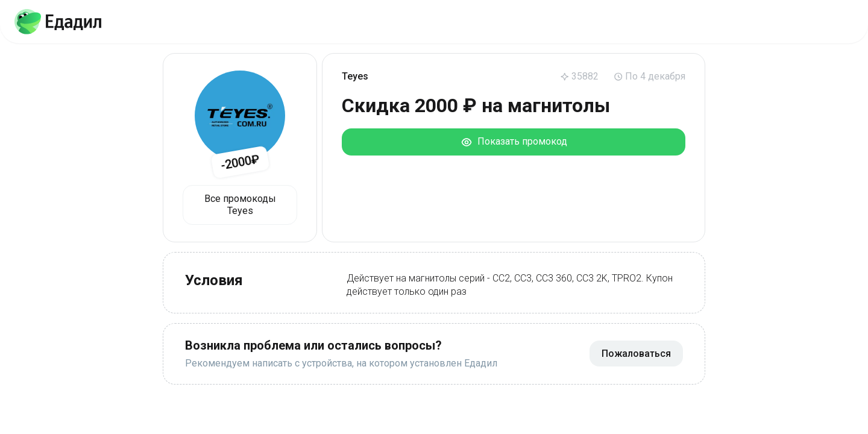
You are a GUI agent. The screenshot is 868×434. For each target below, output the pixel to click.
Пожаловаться (636, 354)
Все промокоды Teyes (240, 205)
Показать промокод (514, 142)
